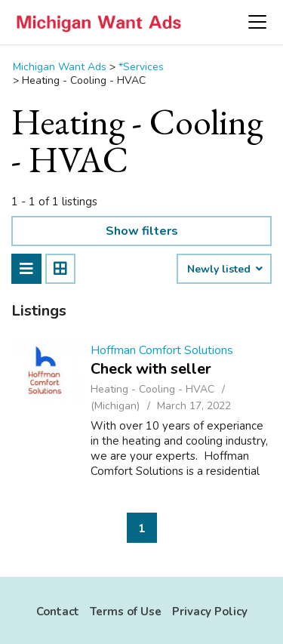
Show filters (142, 231)
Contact (58, 612)
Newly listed (224, 270)
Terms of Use (126, 612)
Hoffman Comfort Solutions (162, 350)
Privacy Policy (210, 612)
